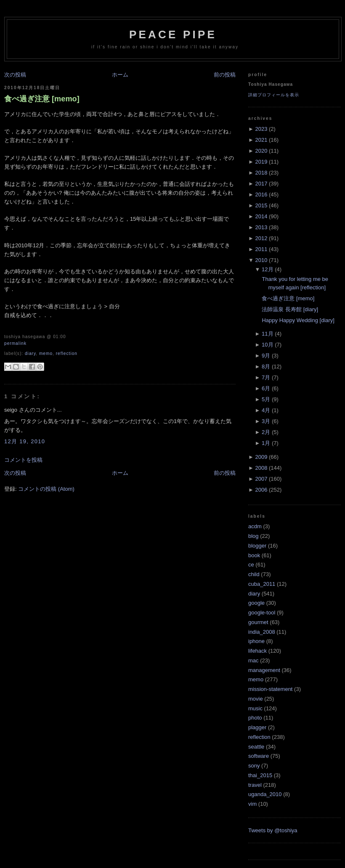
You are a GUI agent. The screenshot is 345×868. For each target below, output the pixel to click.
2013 (261, 227)
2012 (261, 238)
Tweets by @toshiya (273, 830)
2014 (261, 216)
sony (254, 766)
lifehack (257, 651)
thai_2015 (260, 775)
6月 (266, 388)
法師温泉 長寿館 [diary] (290, 309)
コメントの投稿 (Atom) (46, 489)
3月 (266, 421)
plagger (257, 727)
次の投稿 (15, 75)
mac (253, 660)
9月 (266, 356)
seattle (256, 747)
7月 (266, 377)
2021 (261, 140)
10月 (267, 345)
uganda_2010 (265, 794)
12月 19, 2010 (25, 441)
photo (255, 718)
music (255, 708)
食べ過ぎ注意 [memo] (42, 99)
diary (30, 353)
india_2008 (262, 632)
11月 (267, 334)
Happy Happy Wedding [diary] (298, 320)
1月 (266, 443)
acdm (255, 526)
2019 (261, 162)
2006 (261, 490)
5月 (266, 399)
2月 (266, 432)
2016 (261, 195)
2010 (261, 260)
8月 (266, 367)
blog (253, 536)
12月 (267, 269)
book (254, 555)
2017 (261, 184)
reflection (67, 353)
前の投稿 (225, 75)
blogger (257, 546)
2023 (261, 129)
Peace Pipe (173, 34)
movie (256, 699)
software (259, 756)
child (254, 574)
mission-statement (270, 689)
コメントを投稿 (23, 460)
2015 (261, 205)
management (264, 670)
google (256, 603)
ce (251, 565)
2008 (261, 468)
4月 (266, 410)
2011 (261, 249)
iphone (256, 641)
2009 (261, 457)
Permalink (15, 343)
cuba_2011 (262, 584)
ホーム (120, 75)
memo (46, 353)
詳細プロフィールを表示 (274, 95)
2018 (261, 173)
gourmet (258, 622)
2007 (261, 479)
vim (252, 804)
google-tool (262, 613)
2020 (261, 151)
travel (255, 785)
